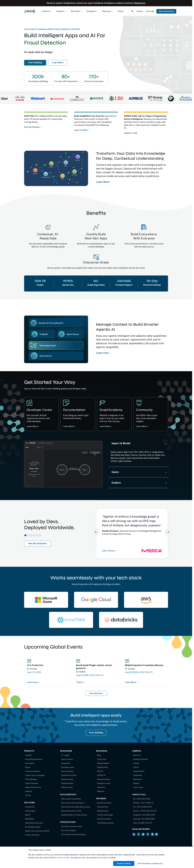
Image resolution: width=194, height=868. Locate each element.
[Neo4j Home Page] (30, 11)
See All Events (96, 693)
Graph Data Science (33, 787)
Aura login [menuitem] (150, 11)
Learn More (142, 426)
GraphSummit (102, 767)
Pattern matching (32, 835)
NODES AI (101, 775)
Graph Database (32, 783)
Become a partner (104, 803)
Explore (116, 483)
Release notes (67, 787)
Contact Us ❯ (139, 795)
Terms (27, 853)
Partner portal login (105, 815)
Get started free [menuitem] (166, 11)
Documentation (67, 771)
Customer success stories (71, 826)
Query (115, 472)
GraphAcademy (67, 783)
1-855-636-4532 (143, 799)
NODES (100, 771)
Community (66, 763)
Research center (104, 783)
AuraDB (28, 755)
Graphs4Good (139, 771)
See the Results (32, 127)
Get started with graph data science (76, 807)
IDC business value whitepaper (73, 834)
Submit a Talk (131, 133)
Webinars (101, 791)
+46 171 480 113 (147, 803)
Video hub (101, 787)
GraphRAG (29, 819)
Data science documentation (73, 803)
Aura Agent (30, 763)
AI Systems (30, 807)
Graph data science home (71, 811)
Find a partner (103, 807)
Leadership (137, 775)
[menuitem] (47, 11)
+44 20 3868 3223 (144, 807)
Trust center (138, 787)
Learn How (102, 353)
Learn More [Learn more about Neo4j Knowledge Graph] (103, 182)
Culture (136, 767)
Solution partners (104, 819)
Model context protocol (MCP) (37, 831)
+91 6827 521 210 (145, 823)
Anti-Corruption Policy (33, 856)
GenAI (28, 815)
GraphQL (29, 791)
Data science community (71, 799)
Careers (136, 763)
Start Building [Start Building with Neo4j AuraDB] (96, 733)
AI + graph (65, 755)
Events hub (102, 759)
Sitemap (47, 853)
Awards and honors (141, 759)
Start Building (36, 63)
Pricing (28, 795)
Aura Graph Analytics (34, 759)
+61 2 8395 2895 (148, 819)
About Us (137, 755)
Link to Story (110, 551)
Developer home (68, 767)
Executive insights (69, 830)
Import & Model (121, 443)
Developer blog (67, 779)
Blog (99, 755)
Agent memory (67, 759)
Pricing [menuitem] (121, 11)
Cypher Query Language (35, 775)
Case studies (30, 811)
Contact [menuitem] (140, 11)
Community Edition (33, 771)
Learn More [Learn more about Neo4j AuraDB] (58, 63)
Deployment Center (69, 775)
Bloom (28, 767)
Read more (140, 3)
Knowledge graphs (33, 827)
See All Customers (37, 543)
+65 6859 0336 (149, 815)
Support (136, 783)
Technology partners (105, 823)
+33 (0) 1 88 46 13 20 (148, 811)
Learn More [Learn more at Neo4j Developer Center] (32, 426)
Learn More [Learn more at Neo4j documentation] (69, 426)
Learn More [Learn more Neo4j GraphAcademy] (106, 426)
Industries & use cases (34, 823)
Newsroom (137, 779)
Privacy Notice (36, 853)
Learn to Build (81, 130)
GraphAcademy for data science (74, 815)
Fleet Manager (31, 779)
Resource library (104, 779)
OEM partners (103, 811)
